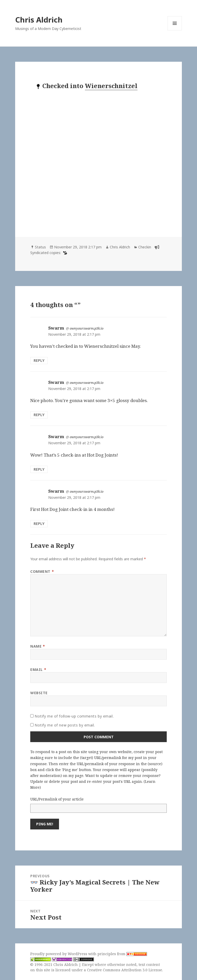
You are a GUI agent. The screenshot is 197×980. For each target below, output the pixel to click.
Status (40, 247)
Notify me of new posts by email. (65, 725)
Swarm (56, 328)
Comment (42, 571)
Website (39, 693)
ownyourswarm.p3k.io (87, 328)
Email (38, 670)
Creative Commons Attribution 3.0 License (125, 970)
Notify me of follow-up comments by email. (74, 716)
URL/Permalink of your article (57, 799)
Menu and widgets (175, 30)
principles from (122, 954)
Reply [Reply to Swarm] (39, 360)
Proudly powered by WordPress (59, 954)
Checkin (145, 247)
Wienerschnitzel (111, 86)
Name (38, 646)
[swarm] (64, 253)
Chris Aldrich (39, 20)
